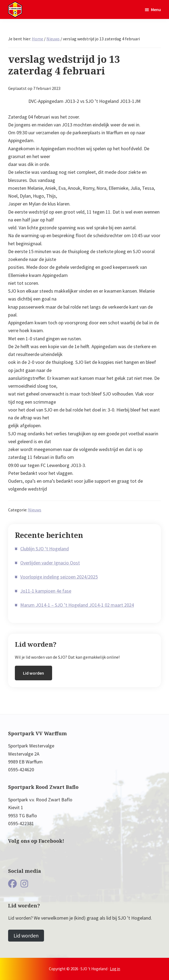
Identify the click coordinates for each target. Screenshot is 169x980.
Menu (156, 9)
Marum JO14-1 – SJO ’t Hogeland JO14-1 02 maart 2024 (77, 605)
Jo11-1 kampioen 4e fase (46, 591)
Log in (115, 969)
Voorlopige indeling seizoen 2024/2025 (59, 577)
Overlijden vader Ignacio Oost (50, 563)
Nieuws (35, 510)
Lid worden (33, 673)
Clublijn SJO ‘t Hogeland (45, 549)
